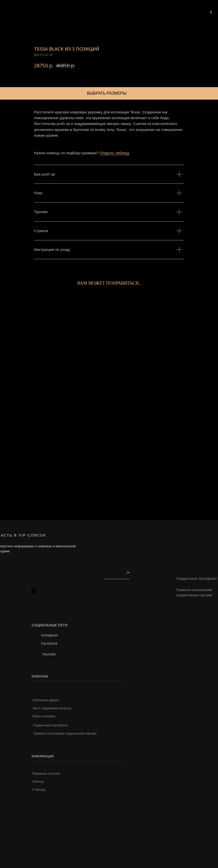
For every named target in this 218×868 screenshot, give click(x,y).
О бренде (39, 790)
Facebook (49, 643)
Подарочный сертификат (50, 725)
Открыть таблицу (115, 153)
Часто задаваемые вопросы (52, 708)
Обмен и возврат (44, 716)
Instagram (50, 635)
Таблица (38, 782)
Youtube (49, 654)
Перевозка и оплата (46, 774)
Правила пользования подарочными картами (194, 593)
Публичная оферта (46, 700)
